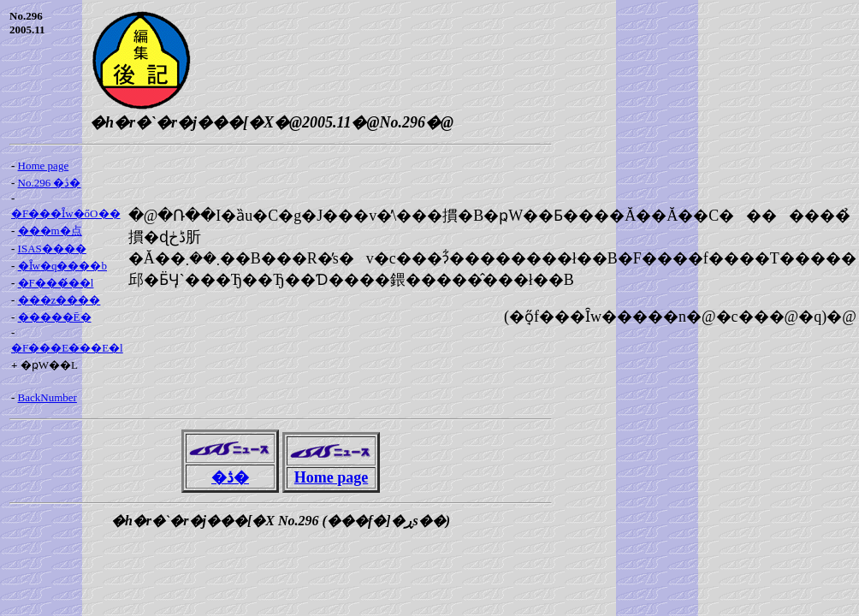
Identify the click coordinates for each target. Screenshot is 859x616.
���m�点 (50, 231)
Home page (44, 166)
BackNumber (47, 397)
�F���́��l (56, 283)
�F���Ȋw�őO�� (66, 213)
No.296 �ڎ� (50, 183)
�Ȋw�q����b (62, 266)
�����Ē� (55, 317)
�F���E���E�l (67, 348)
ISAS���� (52, 249)
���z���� (59, 300)
